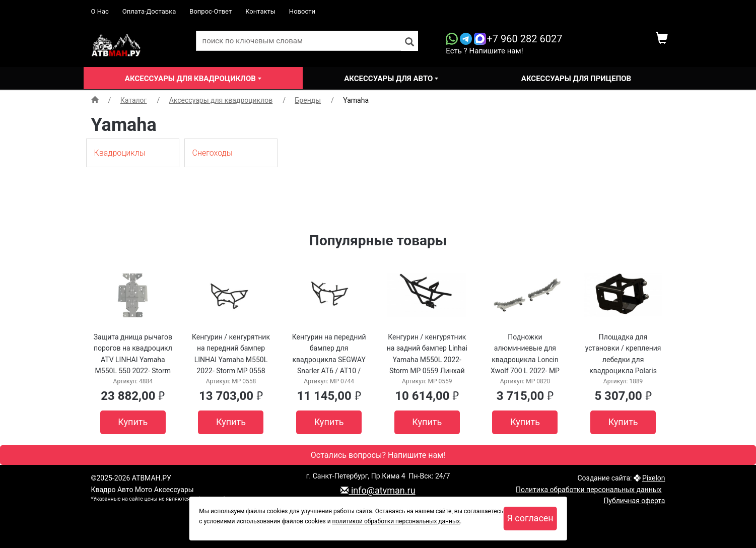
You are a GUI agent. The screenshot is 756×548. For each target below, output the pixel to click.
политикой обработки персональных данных (396, 521)
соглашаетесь (484, 511)
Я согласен (530, 518)
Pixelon (654, 478)
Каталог (134, 100)
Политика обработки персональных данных (589, 490)
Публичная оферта (634, 501)
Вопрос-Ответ (211, 11)
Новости (302, 11)
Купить (133, 422)
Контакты (260, 11)
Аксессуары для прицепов (576, 79)
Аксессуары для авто (389, 79)
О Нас (100, 11)
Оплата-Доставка (149, 11)
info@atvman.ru (378, 490)
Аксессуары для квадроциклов (191, 79)
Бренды (308, 100)
